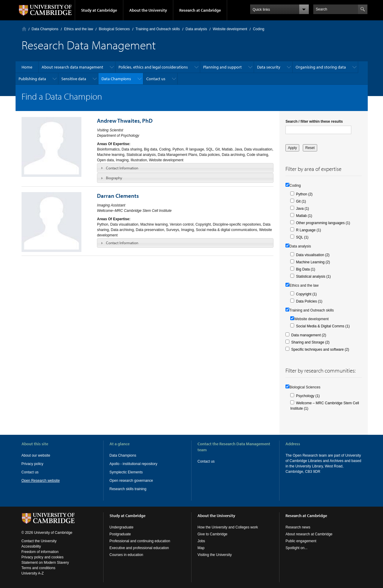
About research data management (72, 67)
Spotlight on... (296, 548)
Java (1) (302, 209)
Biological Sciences (114, 29)
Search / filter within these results (314, 121)
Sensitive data (74, 79)
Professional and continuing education (140, 541)
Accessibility (31, 546)
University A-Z (33, 573)
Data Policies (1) (309, 301)
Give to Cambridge (212, 534)
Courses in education (126, 555)
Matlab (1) (304, 216)
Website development (230, 29)
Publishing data (32, 79)
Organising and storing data (321, 67)
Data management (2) (309, 335)
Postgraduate (120, 534)
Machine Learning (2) (313, 262)
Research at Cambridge (200, 10)
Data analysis (196, 29)
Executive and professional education (139, 548)
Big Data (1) (306, 269)
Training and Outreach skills (158, 29)
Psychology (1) (308, 396)
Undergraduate (121, 527)
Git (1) (301, 201)
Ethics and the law (79, 29)
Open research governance (131, 481)
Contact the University (39, 541)
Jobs (201, 541)
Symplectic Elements (126, 472)
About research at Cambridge (309, 534)
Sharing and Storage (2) (310, 342)
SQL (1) (302, 237)
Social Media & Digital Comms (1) (323, 326)
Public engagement (301, 541)
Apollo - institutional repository (133, 464)
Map (201, 548)
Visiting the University (215, 555)
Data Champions (45, 29)
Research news (298, 527)
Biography (114, 178)
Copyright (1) (306, 294)
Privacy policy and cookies (43, 557)
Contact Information (122, 168)
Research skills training (128, 489)
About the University (148, 10)
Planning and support (222, 67)
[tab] (185, 168)
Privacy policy (32, 464)
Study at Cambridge (99, 10)
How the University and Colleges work (228, 527)
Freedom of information (40, 552)
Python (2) (304, 194)
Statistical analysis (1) (313, 276)
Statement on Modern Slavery (45, 563)
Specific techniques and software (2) (320, 350)
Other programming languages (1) (323, 223)
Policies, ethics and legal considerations (153, 67)
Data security (269, 67)
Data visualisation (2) (313, 255)
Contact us (156, 79)
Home (24, 29)
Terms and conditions (38, 568)
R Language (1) (308, 230)
